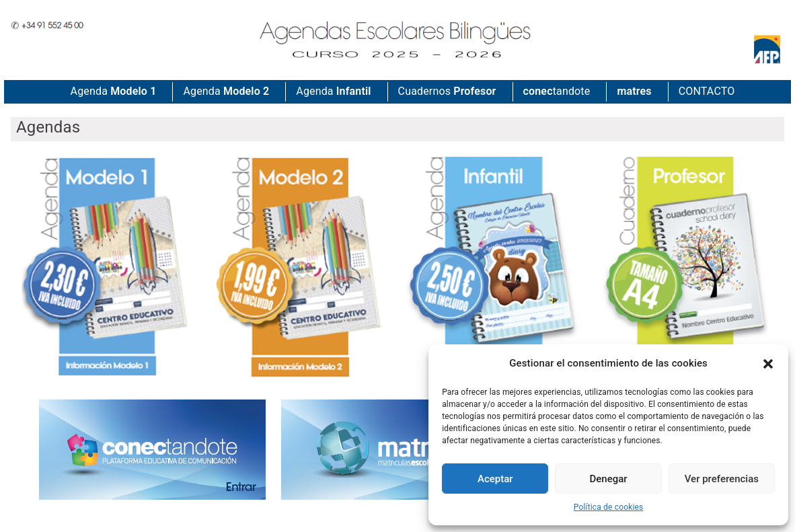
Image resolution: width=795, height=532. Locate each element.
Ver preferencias (722, 479)
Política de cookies (609, 507)
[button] (768, 364)
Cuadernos (447, 92)
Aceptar (495, 479)
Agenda (114, 92)
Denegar (609, 479)
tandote (557, 92)
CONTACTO (707, 91)
